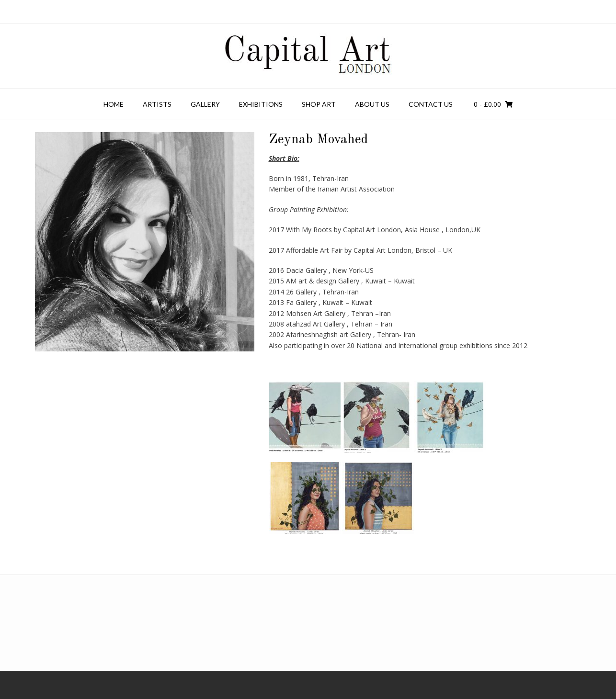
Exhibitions (261, 104)
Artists (157, 104)
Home (114, 104)
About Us (372, 104)
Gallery (205, 104)
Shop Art (319, 104)
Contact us (431, 104)
